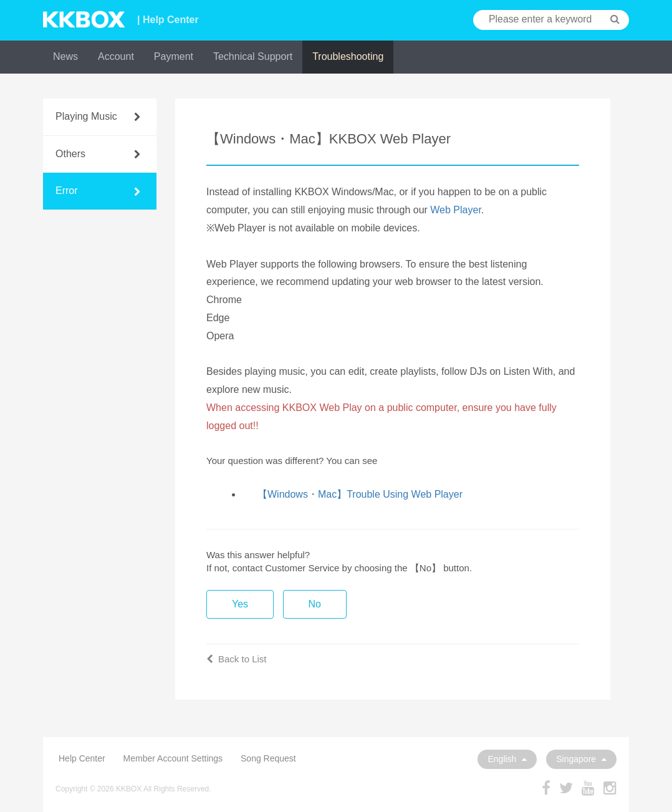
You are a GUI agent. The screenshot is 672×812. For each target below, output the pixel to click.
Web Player (456, 210)
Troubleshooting (348, 56)
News (65, 56)
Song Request (268, 758)
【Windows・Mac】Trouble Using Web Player (360, 494)
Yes (240, 604)
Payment (174, 56)
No (315, 604)
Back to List (237, 659)
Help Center (82, 758)
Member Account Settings (173, 758)
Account (116, 56)
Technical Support (253, 56)
